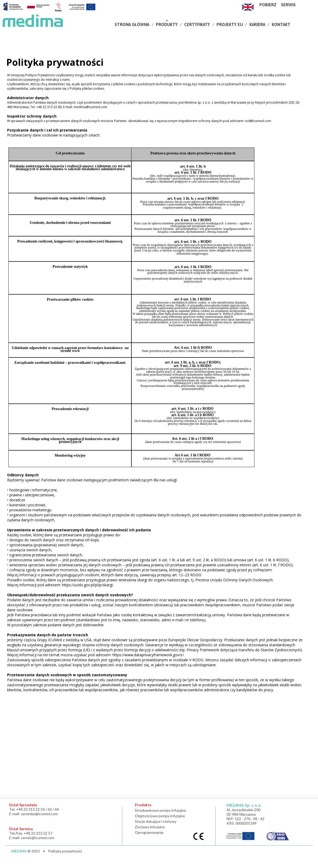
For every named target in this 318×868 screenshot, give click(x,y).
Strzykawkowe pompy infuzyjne (160, 810)
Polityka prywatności (65, 851)
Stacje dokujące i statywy (156, 821)
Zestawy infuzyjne (150, 827)
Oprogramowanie (149, 832)
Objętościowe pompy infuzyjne (161, 816)
